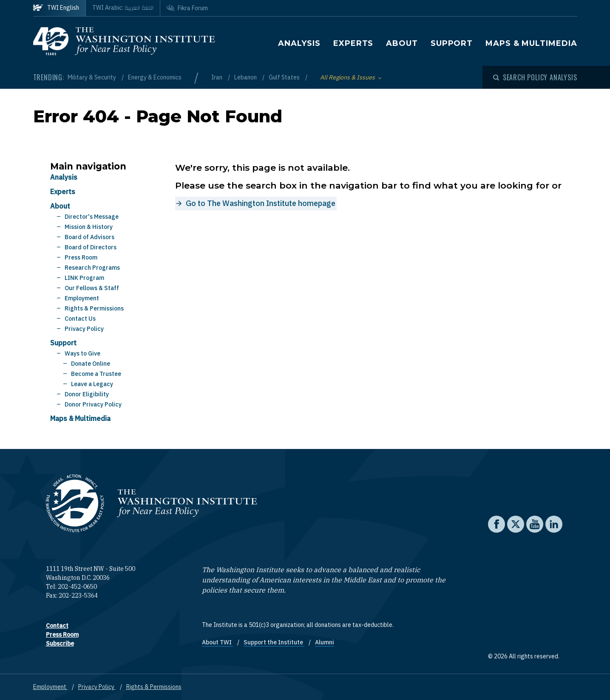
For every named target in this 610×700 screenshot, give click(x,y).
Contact (57, 626)
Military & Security (92, 77)
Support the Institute (274, 642)
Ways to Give (82, 353)
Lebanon (246, 77)
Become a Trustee (96, 374)
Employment (82, 298)
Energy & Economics (155, 77)
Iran (217, 77)
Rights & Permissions (94, 308)
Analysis (299, 43)
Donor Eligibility (87, 394)
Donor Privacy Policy (93, 404)
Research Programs (92, 268)
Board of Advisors (89, 237)
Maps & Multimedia (531, 43)
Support (452, 43)
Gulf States (285, 77)
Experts (353, 43)
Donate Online (91, 364)
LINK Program (84, 278)
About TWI (217, 642)
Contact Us (80, 319)
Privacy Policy (84, 329)
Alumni (325, 642)
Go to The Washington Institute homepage (261, 203)
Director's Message (92, 217)
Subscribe (60, 644)
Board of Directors (91, 247)
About (402, 43)
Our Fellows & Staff (92, 288)
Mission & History (89, 227)
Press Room (81, 257)
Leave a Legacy (92, 384)
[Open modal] (535, 77)
